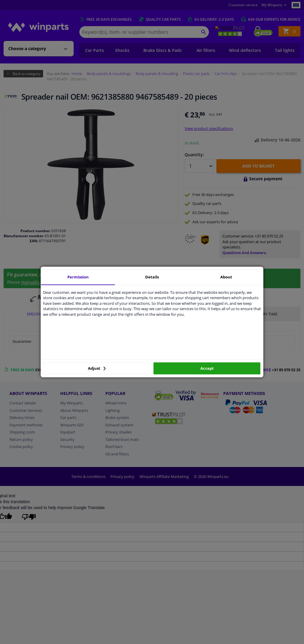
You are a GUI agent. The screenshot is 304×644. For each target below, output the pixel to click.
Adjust (97, 368)
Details (152, 277)
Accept (207, 368)
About (226, 277)
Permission (78, 277)
